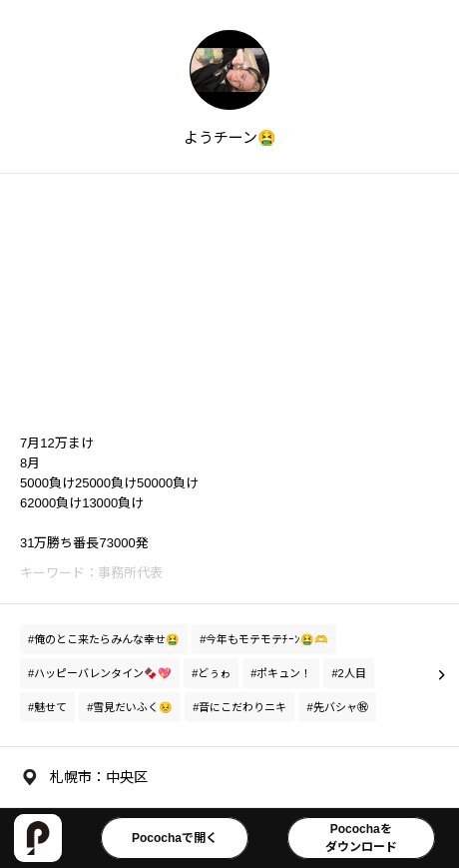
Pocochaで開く (175, 838)
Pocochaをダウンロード (361, 838)
